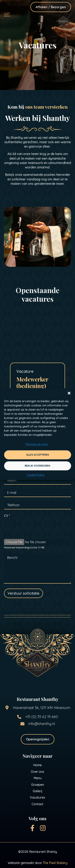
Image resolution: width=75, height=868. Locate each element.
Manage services (37, 444)
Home (37, 765)
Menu (38, 778)
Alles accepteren (38, 455)
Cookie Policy (36, 475)
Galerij (38, 791)
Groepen (38, 785)
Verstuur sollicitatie (23, 593)
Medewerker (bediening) (32, 382)
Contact (37, 804)
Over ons (37, 772)
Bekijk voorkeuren (37, 466)
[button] (69, 393)
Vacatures (37, 797)
